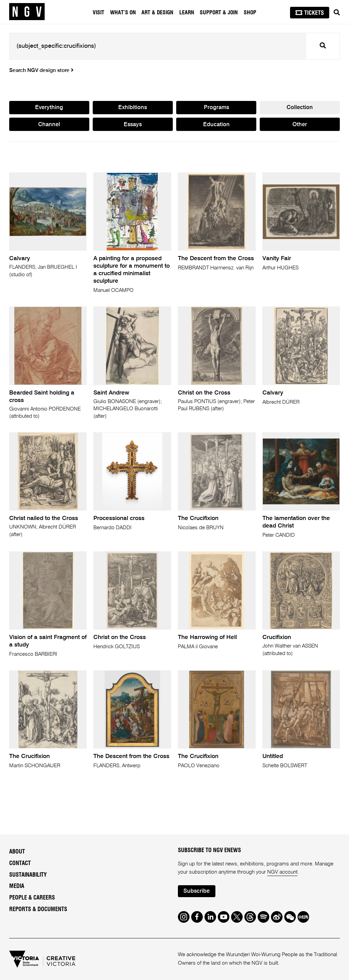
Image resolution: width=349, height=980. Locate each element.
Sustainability (28, 875)
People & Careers (32, 898)
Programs (216, 108)
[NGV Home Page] (27, 12)
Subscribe (196, 891)
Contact (20, 863)
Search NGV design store (41, 71)
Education (216, 125)
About (17, 852)
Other (300, 125)
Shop (250, 13)
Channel (49, 125)
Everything (49, 108)
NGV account (282, 872)
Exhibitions (133, 108)
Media (17, 886)
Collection (300, 108)
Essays (133, 125)
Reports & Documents (38, 909)
